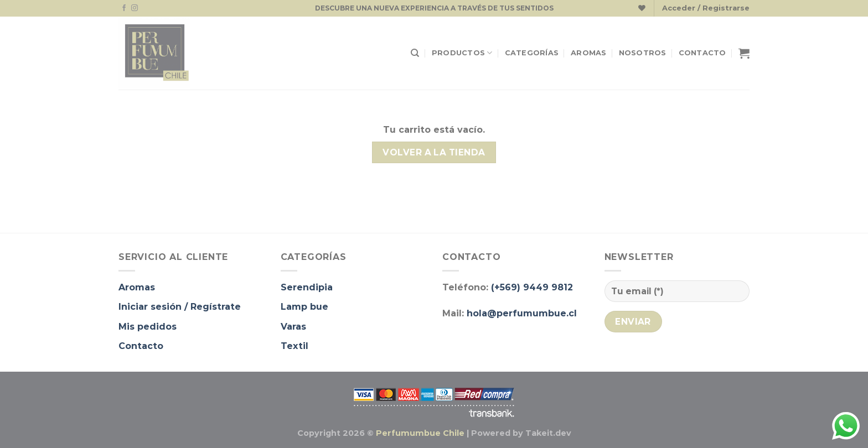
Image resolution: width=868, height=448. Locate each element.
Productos (462, 53)
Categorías (532, 53)
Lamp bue (304, 307)
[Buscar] (415, 53)
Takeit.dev (548, 433)
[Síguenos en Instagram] (135, 8)
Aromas (589, 53)
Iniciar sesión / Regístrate (180, 307)
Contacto (702, 53)
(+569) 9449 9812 (532, 287)
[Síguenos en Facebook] (124, 8)
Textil (294, 346)
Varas (293, 327)
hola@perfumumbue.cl (522, 313)
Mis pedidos (148, 327)
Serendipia (307, 287)
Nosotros (643, 53)
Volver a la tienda (434, 152)
